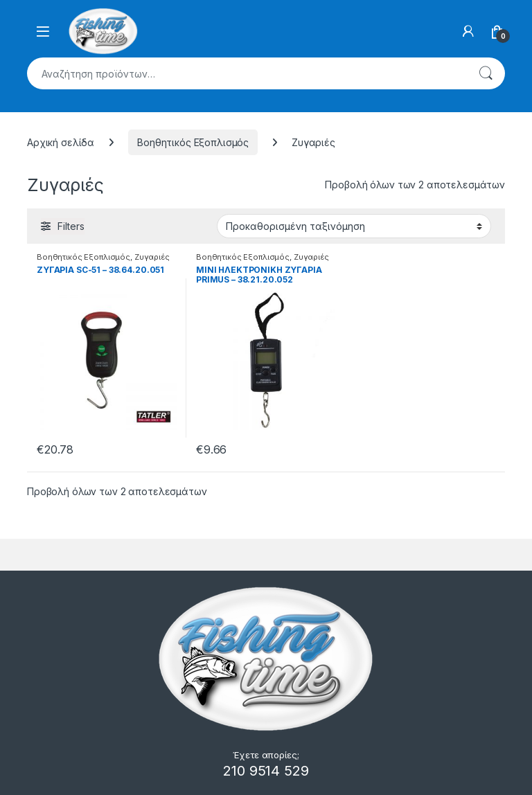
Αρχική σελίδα (61, 142)
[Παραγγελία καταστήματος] (354, 226)
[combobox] (247, 73)
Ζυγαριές (152, 257)
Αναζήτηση (486, 73)
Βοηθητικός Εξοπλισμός (193, 142)
